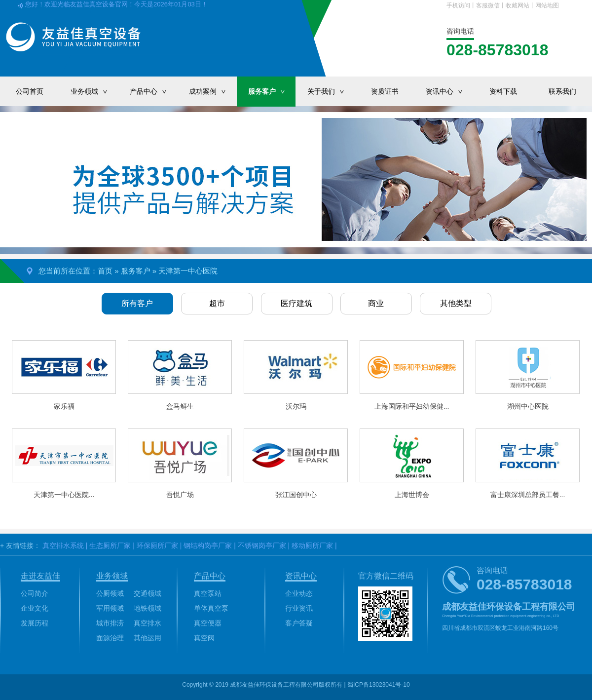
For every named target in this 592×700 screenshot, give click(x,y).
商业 (376, 303)
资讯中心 (449, 91)
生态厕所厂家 (110, 545)
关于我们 (331, 91)
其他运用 (148, 638)
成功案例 (213, 91)
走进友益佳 (40, 576)
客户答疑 (299, 623)
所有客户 (137, 303)
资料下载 (503, 91)
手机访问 (458, 5)
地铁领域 (148, 608)
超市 (217, 303)
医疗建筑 (296, 303)
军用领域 (110, 608)
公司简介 (35, 593)
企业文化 (35, 608)
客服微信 (488, 5)
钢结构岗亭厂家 (208, 545)
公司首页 (30, 91)
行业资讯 (299, 608)
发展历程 (35, 623)
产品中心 (153, 91)
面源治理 (110, 638)
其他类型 (456, 303)
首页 (105, 271)
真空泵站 (208, 593)
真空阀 (204, 638)
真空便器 (208, 623)
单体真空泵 (211, 608)
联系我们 (562, 91)
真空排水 (148, 623)
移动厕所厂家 (312, 545)
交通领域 (148, 593)
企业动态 (299, 593)
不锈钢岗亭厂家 (262, 545)
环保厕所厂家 (157, 545)
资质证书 (385, 91)
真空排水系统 (63, 545)
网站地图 (547, 5)
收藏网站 (518, 5)
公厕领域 (110, 593)
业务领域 (94, 91)
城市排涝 (110, 623)
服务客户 (272, 91)
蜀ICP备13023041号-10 (379, 685)
